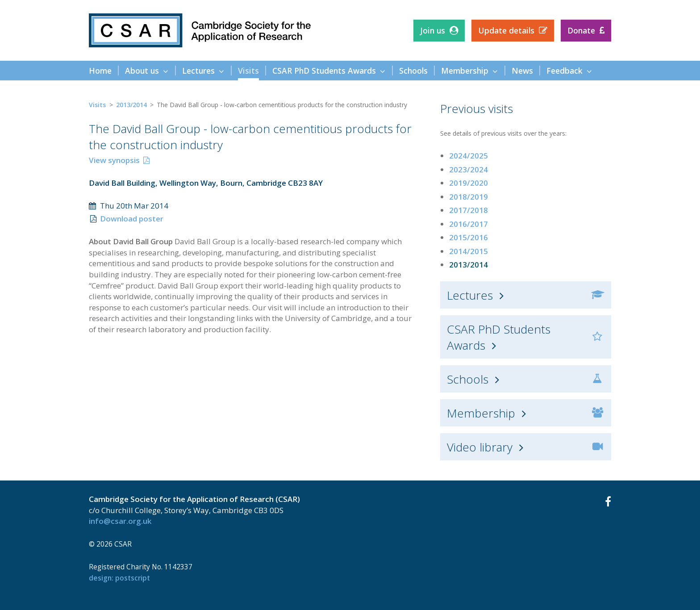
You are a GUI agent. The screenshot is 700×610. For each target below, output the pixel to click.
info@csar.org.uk (120, 521)
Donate (581, 30)
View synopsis (114, 160)
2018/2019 (469, 197)
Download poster (132, 219)
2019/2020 (469, 183)
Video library (480, 447)
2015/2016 (469, 237)
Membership (481, 413)
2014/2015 (469, 251)
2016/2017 (469, 224)
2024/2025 (469, 156)
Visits (97, 105)
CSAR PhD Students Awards (499, 337)
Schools (468, 379)
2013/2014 (131, 105)
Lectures (470, 295)
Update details (506, 30)
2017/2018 (469, 210)
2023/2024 (469, 169)
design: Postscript (119, 578)
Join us (433, 30)
